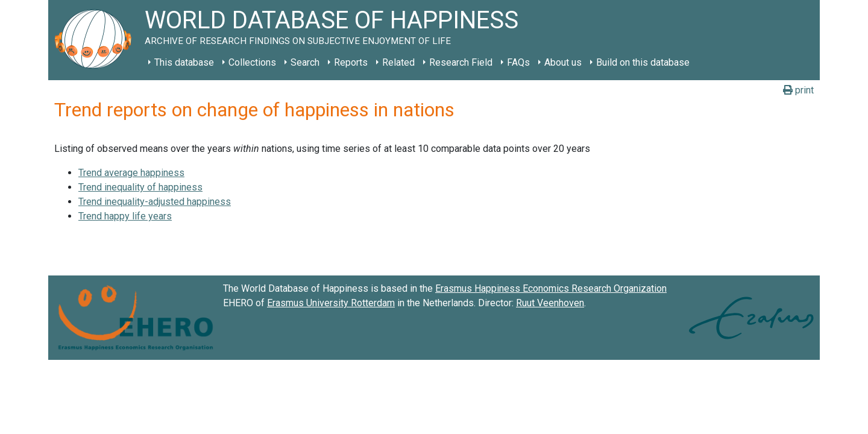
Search (305, 62)
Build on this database (643, 62)
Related (398, 62)
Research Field (461, 62)
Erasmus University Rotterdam (331, 303)
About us (563, 62)
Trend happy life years (125, 216)
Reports (351, 62)
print (798, 90)
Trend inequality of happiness (140, 187)
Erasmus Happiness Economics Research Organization (551, 288)
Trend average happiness (131, 173)
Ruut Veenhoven (550, 303)
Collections (252, 62)
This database (184, 62)
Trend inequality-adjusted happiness (155, 202)
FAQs (518, 62)
